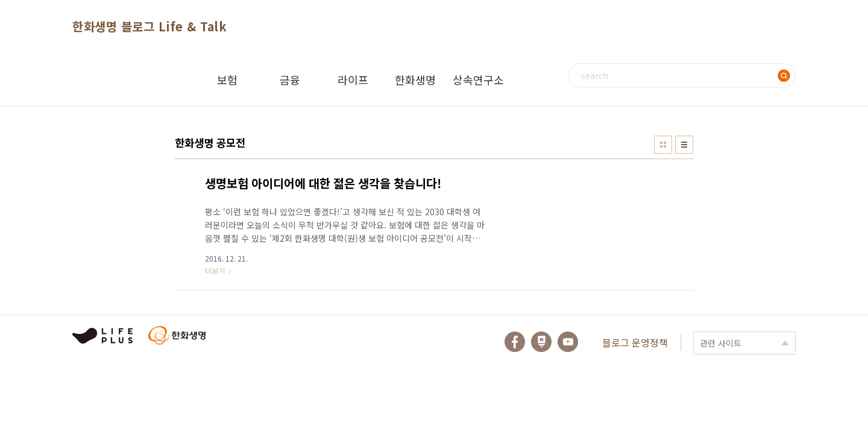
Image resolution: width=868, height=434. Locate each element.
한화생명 (415, 80)
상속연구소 (478, 80)
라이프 (353, 80)
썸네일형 (663, 145)
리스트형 (684, 145)
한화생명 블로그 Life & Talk (149, 26)
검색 (784, 75)
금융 (290, 80)
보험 (227, 80)
